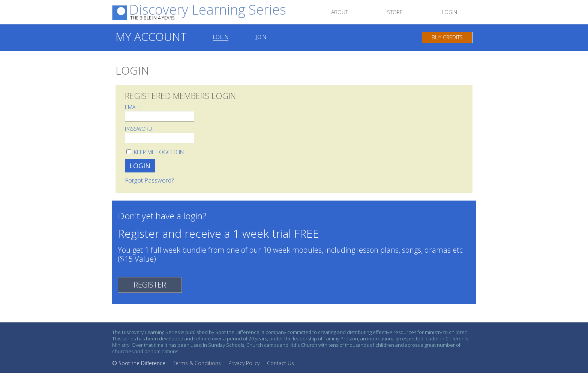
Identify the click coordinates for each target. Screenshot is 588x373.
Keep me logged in (159, 152)
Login (449, 13)
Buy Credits (447, 37)
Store (395, 13)
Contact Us (280, 363)
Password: (139, 129)
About (340, 13)
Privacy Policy (244, 363)
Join (261, 37)
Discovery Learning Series (208, 12)
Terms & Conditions (197, 363)
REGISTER (150, 285)
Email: (133, 107)
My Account (151, 37)
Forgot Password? (149, 180)
